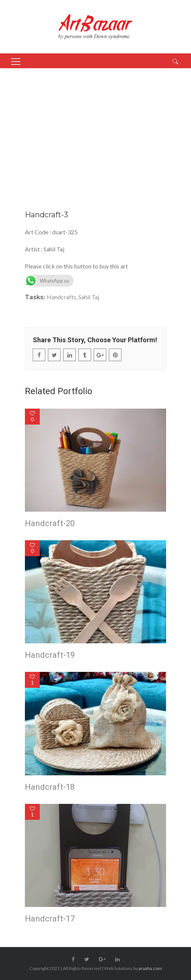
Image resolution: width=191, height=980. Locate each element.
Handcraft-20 (50, 523)
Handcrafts (61, 297)
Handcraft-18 (50, 787)
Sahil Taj (89, 297)
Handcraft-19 (50, 655)
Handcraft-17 (50, 919)
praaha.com (150, 968)
